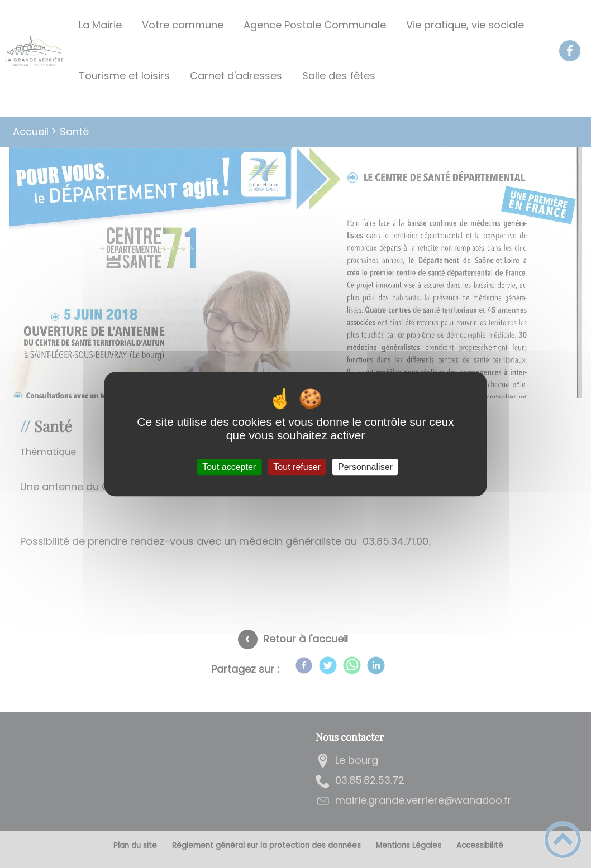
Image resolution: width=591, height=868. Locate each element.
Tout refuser (297, 467)
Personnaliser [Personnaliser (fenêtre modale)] (365, 467)
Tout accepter (229, 467)
